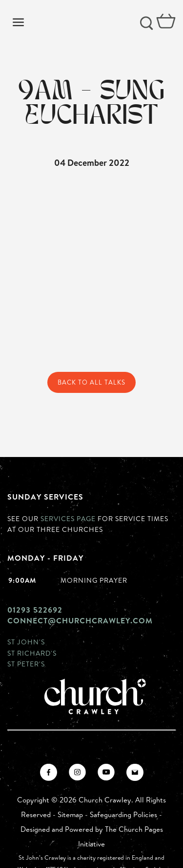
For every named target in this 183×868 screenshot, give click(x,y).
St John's (26, 642)
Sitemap (70, 814)
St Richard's (32, 653)
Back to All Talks (91, 382)
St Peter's (26, 664)
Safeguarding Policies (123, 814)
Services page (68, 518)
